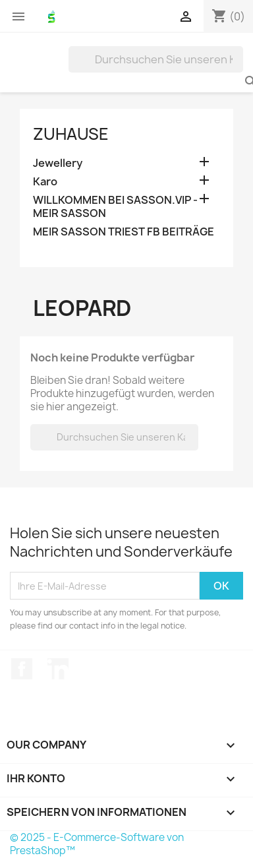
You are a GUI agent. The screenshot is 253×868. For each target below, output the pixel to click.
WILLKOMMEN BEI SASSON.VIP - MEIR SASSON (115, 207)
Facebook (22, 669)
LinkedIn (58, 669)
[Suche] (156, 59)
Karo (45, 182)
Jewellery (58, 163)
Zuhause (71, 134)
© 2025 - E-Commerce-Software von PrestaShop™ (97, 844)
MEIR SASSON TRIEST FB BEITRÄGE (124, 232)
